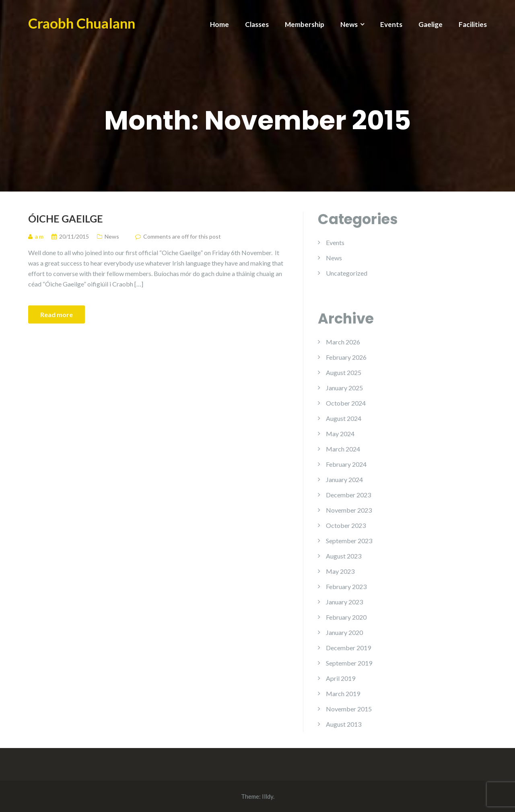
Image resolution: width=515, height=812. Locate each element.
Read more (57, 314)
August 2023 (344, 556)
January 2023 (344, 602)
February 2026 (346, 357)
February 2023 (346, 586)
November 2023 (349, 510)
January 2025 (344, 388)
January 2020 (344, 632)
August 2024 (344, 418)
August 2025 (344, 372)
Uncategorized (347, 273)
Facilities (473, 24)
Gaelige (431, 24)
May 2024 (340, 434)
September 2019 (349, 663)
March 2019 (343, 693)
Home (219, 24)
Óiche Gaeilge (66, 218)
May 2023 (340, 571)
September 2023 (349, 541)
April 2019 (341, 678)
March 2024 (343, 449)
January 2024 (344, 479)
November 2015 (349, 709)
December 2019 (348, 648)
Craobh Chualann (82, 23)
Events (391, 24)
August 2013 (344, 724)
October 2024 (346, 403)
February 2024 (346, 464)
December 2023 (348, 495)
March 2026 (343, 342)
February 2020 (346, 617)
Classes (257, 24)
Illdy (268, 796)
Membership (305, 24)
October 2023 (346, 525)
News (349, 24)
